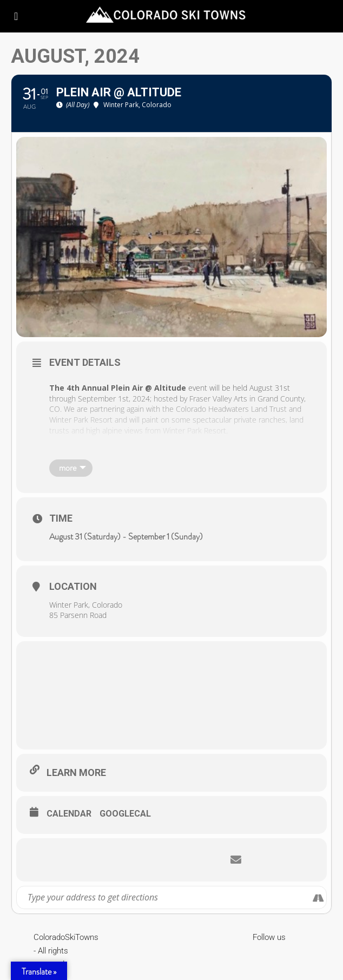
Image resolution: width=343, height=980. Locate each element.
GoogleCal (125, 814)
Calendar (69, 814)
